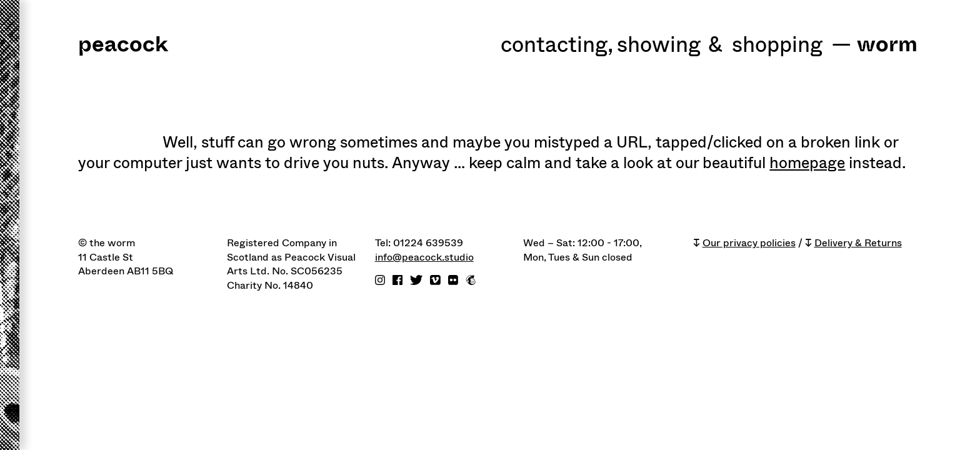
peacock (123, 45)
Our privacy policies (749, 243)
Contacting (557, 46)
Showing (659, 46)
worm (887, 45)
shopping (777, 46)
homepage (807, 163)
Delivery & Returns (858, 243)
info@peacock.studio (424, 257)
